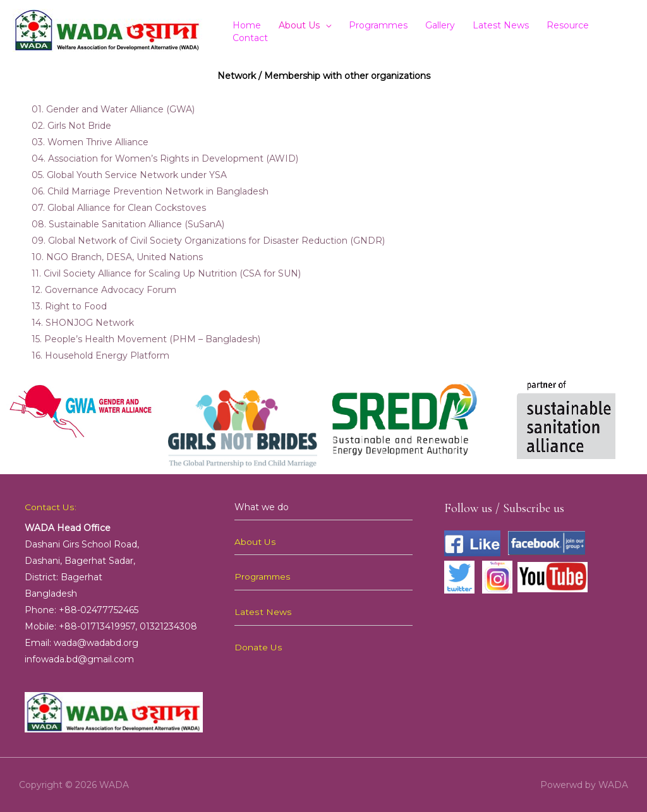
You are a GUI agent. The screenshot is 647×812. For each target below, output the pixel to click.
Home (247, 25)
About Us (299, 25)
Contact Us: (50, 507)
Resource (568, 25)
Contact (250, 38)
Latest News (501, 25)
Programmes (378, 25)
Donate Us (258, 646)
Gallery (440, 25)
